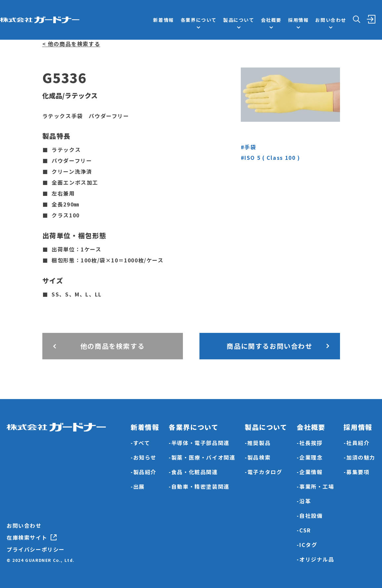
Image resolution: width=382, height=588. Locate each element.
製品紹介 (145, 472)
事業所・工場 (317, 486)
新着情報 (163, 20)
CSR (305, 530)
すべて (142, 443)
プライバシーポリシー (36, 549)
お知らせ (145, 457)
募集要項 (358, 472)
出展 (139, 486)
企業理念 (311, 457)
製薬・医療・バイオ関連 (203, 457)
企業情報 (311, 472)
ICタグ (308, 545)
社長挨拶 (311, 443)
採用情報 (298, 20)
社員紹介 (358, 443)
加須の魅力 (361, 457)
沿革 (305, 501)
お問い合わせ (24, 525)
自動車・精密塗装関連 (200, 486)
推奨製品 (259, 443)
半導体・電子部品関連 (200, 443)
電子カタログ (265, 472)
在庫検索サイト (27, 537)
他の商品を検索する (112, 346)
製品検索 (259, 457)
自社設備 (311, 516)
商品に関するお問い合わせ (269, 346)
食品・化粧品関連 (195, 472)
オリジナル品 (317, 559)
